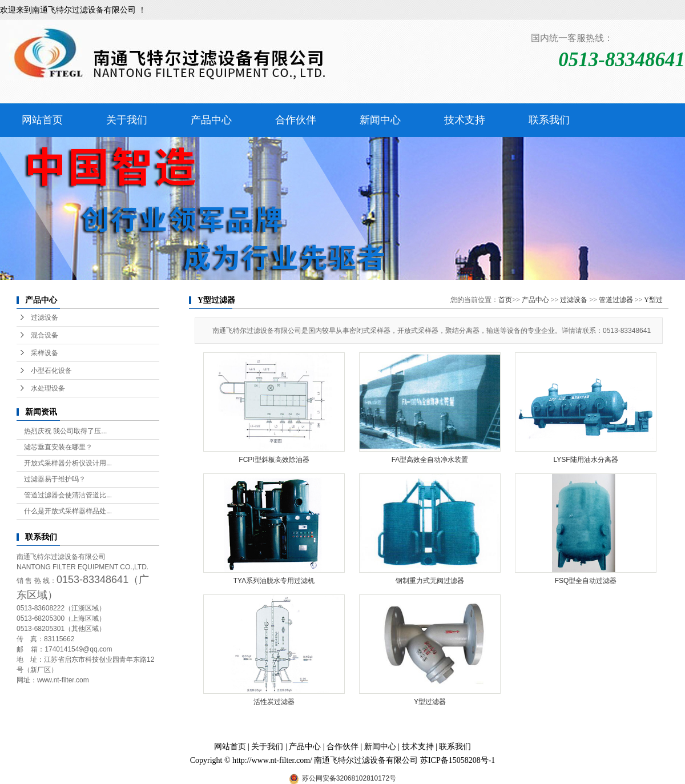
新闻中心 (380, 120)
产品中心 (211, 120)
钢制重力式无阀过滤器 (430, 581)
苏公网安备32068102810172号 (349, 778)
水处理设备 (48, 388)
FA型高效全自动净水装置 (430, 460)
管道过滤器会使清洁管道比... (68, 495)
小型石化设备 (51, 371)
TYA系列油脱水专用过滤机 (274, 581)
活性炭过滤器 (274, 702)
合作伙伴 (296, 120)
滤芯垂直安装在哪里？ (58, 447)
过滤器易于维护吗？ (55, 479)
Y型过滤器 (430, 702)
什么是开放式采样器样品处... (68, 511)
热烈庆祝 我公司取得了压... (65, 431)
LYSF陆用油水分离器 (585, 460)
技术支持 (465, 120)
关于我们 (127, 120)
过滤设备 (45, 317)
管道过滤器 (616, 300)
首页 (505, 300)
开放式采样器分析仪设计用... (68, 463)
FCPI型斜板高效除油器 (274, 460)
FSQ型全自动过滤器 (586, 581)
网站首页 (42, 120)
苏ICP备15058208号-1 (458, 760)
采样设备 (45, 353)
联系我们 (549, 120)
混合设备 (45, 335)
